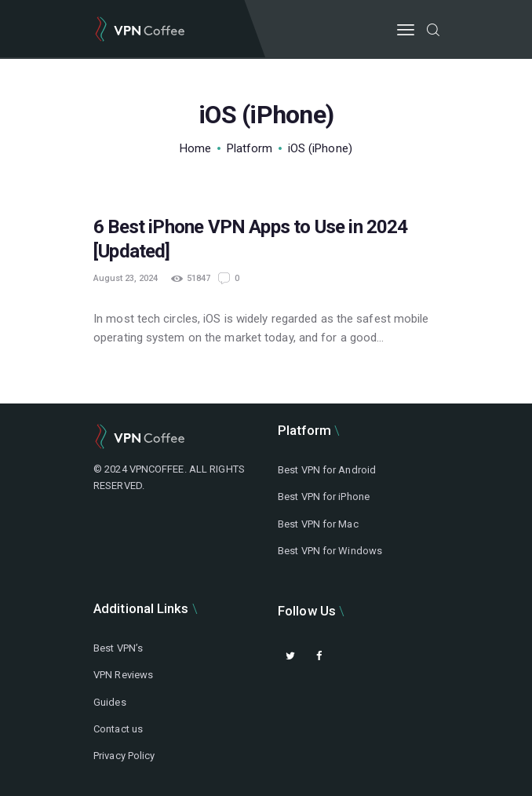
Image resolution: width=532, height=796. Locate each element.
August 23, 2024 (126, 278)
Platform (250, 148)
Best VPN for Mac (318, 524)
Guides (110, 702)
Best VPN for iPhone (324, 497)
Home (195, 148)
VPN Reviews (123, 675)
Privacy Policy (124, 756)
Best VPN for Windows (330, 551)
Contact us (118, 729)
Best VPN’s (118, 648)
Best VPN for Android (327, 470)
